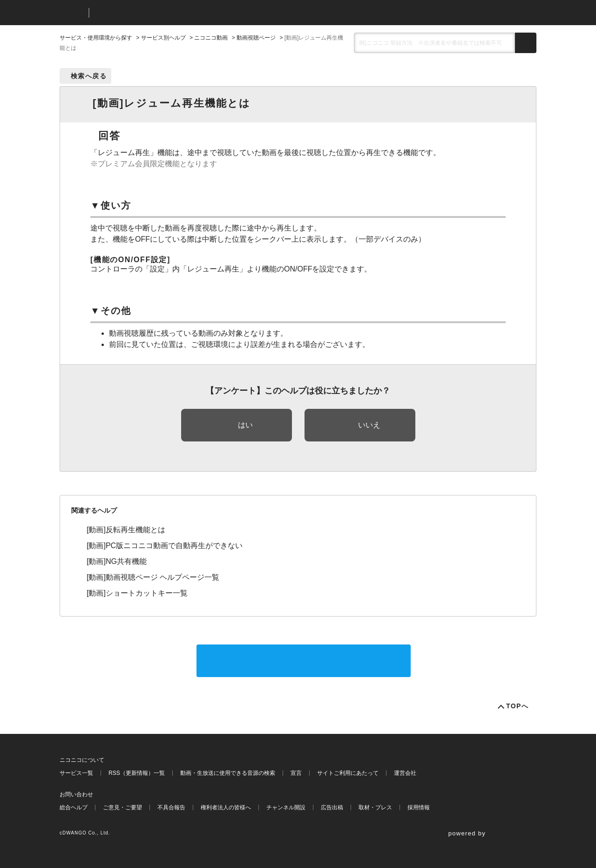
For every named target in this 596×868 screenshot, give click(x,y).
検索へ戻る (89, 76)
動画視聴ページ (256, 38)
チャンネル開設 (286, 807)
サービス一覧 (76, 773)
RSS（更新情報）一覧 (137, 773)
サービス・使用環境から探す (96, 38)
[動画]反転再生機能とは (126, 530)
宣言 (296, 773)
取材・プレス (375, 807)
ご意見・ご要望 (122, 807)
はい (245, 425)
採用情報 (419, 807)
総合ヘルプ (74, 807)
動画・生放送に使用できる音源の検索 (228, 773)
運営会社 (405, 773)
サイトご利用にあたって (348, 773)
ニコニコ (72, 13)
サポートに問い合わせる (304, 661)
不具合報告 (171, 807)
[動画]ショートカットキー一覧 (137, 593)
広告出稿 (332, 807)
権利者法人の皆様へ (226, 807)
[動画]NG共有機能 (117, 561)
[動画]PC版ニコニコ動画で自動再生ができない (165, 546)
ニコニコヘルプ (146, 13)
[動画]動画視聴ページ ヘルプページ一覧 (153, 577)
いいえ (369, 425)
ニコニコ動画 (211, 38)
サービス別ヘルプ (163, 38)
